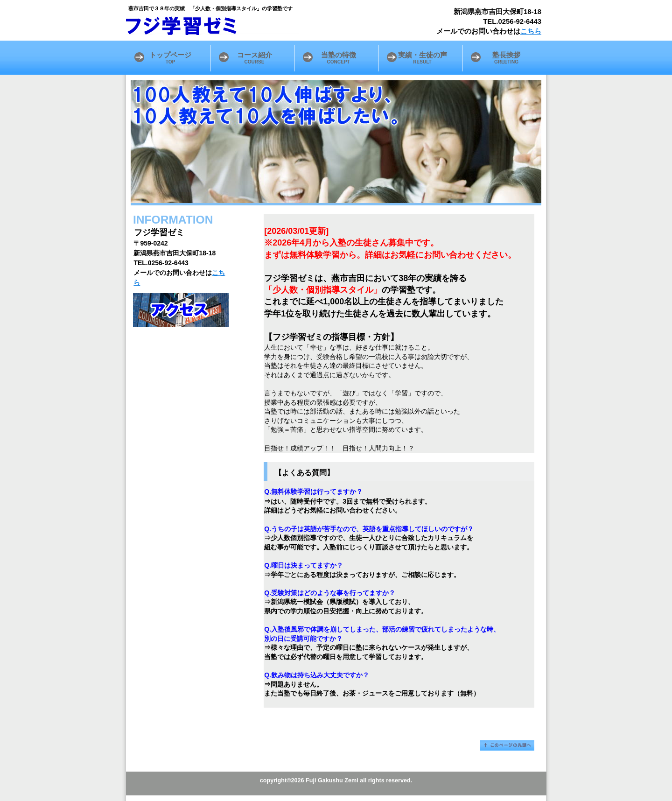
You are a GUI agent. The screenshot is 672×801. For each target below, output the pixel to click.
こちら (531, 31)
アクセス (181, 310)
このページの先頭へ (507, 745)
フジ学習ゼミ (243, 26)
